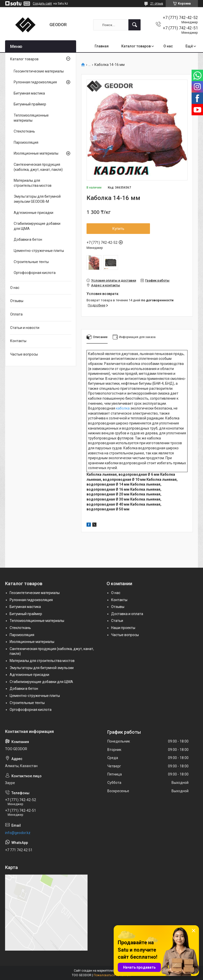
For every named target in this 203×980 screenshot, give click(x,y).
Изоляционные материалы (36, 153)
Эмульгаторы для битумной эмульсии (42, 668)
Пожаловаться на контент (112, 975)
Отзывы (17, 301)
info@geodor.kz (18, 833)
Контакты (18, 341)
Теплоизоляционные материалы (31, 118)
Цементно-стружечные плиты (39, 251)
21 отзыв (157, 4)
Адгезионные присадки (33, 213)
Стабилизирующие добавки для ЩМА (37, 226)
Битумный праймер (30, 104)
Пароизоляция (26, 142)
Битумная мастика (29, 93)
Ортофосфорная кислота (35, 273)
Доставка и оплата (127, 614)
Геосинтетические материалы (39, 71)
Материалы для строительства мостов (33, 183)
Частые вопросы (24, 354)
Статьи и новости (25, 328)
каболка (123, 408)
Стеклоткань (24, 131)
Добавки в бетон (28, 239)
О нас (168, 46)
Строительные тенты (31, 262)
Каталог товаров (136, 46)
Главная (102, 46)
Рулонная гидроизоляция (35, 82)
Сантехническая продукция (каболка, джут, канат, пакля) (38, 167)
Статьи (117, 621)
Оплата (16, 314)
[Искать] (134, 25)
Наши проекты (123, 628)
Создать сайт (42, 4)
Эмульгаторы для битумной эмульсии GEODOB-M (37, 199)
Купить (118, 229)
